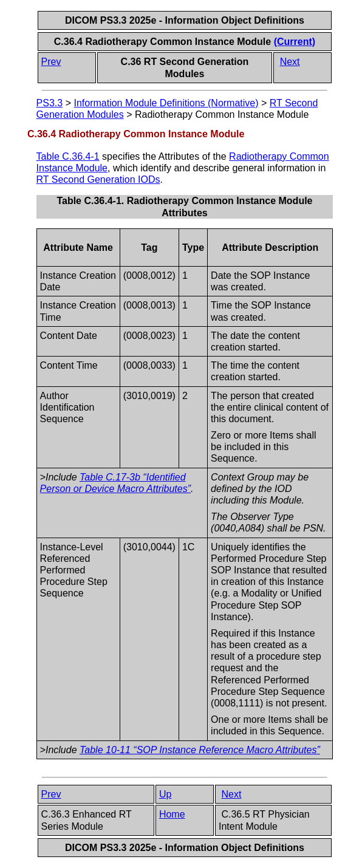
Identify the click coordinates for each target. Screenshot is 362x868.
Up (165, 794)
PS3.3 (50, 103)
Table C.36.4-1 (68, 156)
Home (172, 814)
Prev (51, 62)
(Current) (295, 42)
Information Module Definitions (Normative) (166, 103)
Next (290, 62)
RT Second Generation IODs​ (98, 179)
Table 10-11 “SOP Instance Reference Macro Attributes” (200, 750)
